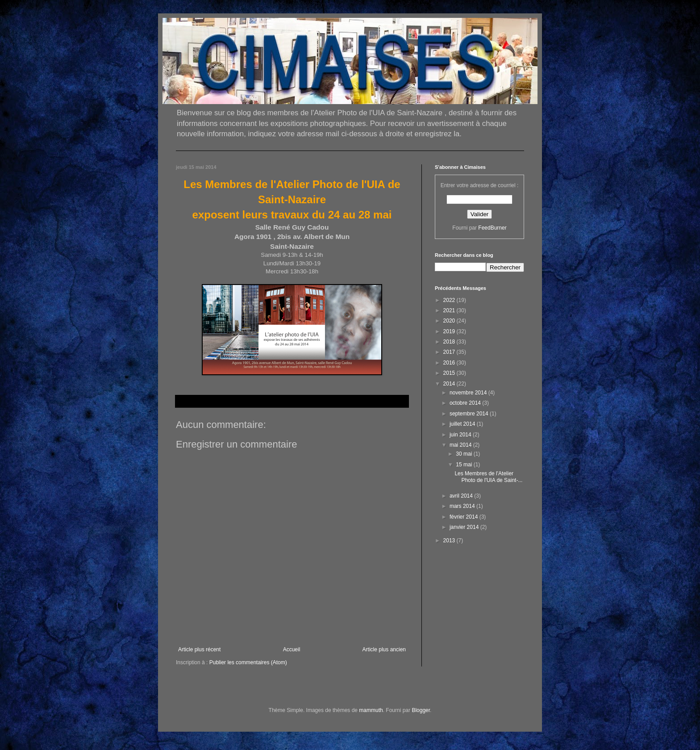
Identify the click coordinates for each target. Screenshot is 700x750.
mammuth (371, 710)
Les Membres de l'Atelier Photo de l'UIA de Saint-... (488, 477)
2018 (450, 342)
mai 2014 (461, 445)
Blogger (421, 710)
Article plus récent (199, 649)
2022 (450, 300)
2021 (450, 310)
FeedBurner (492, 228)
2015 (450, 373)
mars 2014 (463, 506)
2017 (450, 352)
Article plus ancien (384, 649)
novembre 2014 (469, 393)
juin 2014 (461, 435)
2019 (450, 331)
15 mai (465, 465)
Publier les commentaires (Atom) (248, 662)
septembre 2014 (470, 414)
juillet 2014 (463, 424)
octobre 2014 (466, 403)
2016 (450, 363)
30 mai (465, 454)
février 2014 (465, 517)
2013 (450, 541)
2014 (450, 384)
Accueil (292, 649)
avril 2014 (462, 496)
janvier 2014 (465, 527)
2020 (450, 321)
